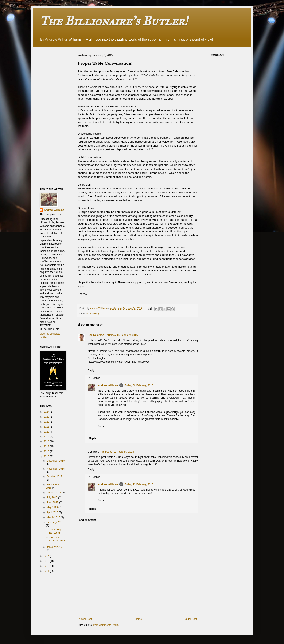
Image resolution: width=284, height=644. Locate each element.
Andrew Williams (108, 385)
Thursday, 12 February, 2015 (118, 452)
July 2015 (52, 497)
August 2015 (54, 493)
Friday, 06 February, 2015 (139, 385)
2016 (47, 451)
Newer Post (85, 619)
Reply (91, 370)
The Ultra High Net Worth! (54, 531)
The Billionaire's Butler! (114, 21)
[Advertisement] (57, 117)
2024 (47, 412)
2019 (47, 437)
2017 (47, 447)
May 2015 (53, 507)
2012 (47, 566)
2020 (47, 432)
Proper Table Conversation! (55, 539)
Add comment (87, 520)
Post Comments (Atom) (106, 625)
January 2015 (54, 547)
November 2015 (56, 469)
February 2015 (55, 522)
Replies (96, 378)
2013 (47, 561)
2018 (47, 441)
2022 (47, 422)
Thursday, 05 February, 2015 (121, 335)
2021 (47, 427)
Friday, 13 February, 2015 (139, 484)
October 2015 (54, 477)
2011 (47, 571)
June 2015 (53, 503)
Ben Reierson (96, 335)
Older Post (191, 619)
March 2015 (54, 517)
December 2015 (56, 461)
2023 (47, 417)
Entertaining (93, 314)
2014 (47, 556)
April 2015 (53, 512)
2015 (47, 456)
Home (138, 619)
